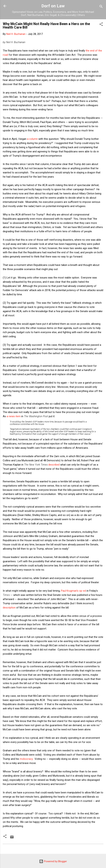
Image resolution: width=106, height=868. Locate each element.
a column (32, 139)
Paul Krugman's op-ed (73, 591)
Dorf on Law (53, 6)
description (9, 608)
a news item (14, 416)
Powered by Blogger (53, 861)
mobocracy (26, 759)
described (54, 465)
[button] (101, 25)
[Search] (101, 7)
